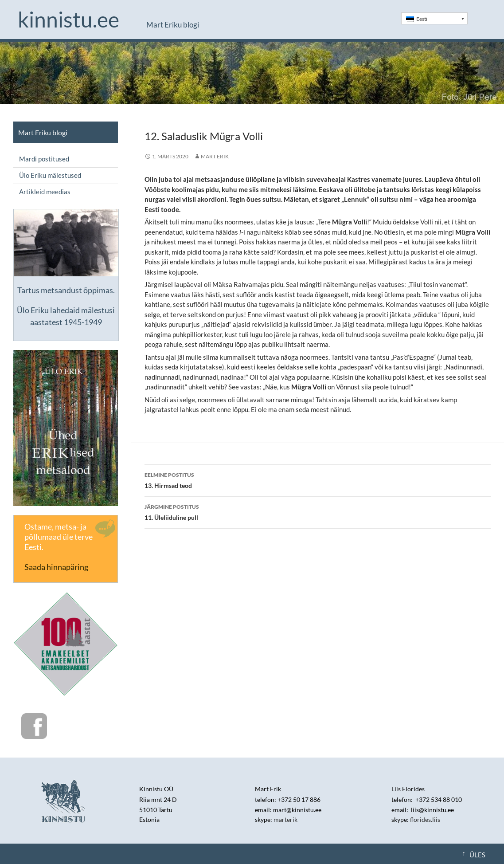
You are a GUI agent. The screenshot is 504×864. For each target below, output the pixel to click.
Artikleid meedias (45, 192)
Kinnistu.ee (68, 20)
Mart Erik (215, 156)
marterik (285, 819)
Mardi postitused (44, 159)
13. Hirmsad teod (318, 479)
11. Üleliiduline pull (318, 511)
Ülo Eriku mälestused (50, 175)
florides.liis (425, 819)
